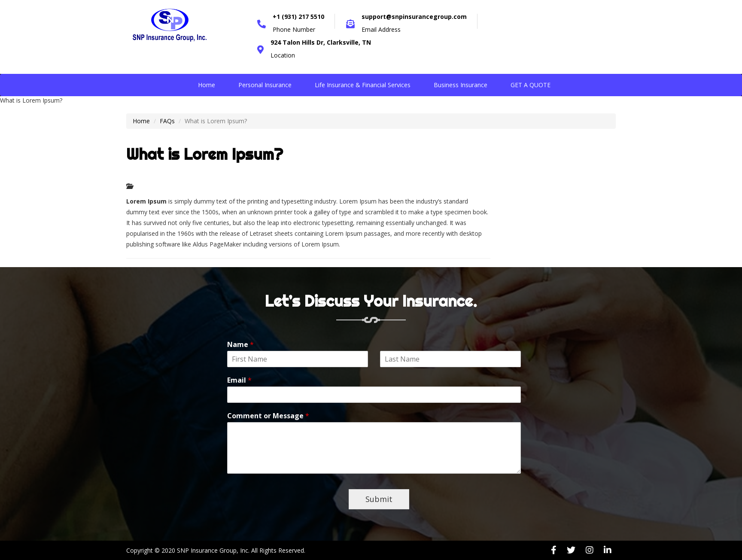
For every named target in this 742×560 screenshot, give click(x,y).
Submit (379, 499)
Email (239, 380)
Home (207, 85)
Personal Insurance (265, 85)
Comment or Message (268, 416)
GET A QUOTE (531, 85)
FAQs (167, 121)
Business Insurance (461, 85)
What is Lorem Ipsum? (205, 154)
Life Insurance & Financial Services (363, 85)
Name (240, 345)
